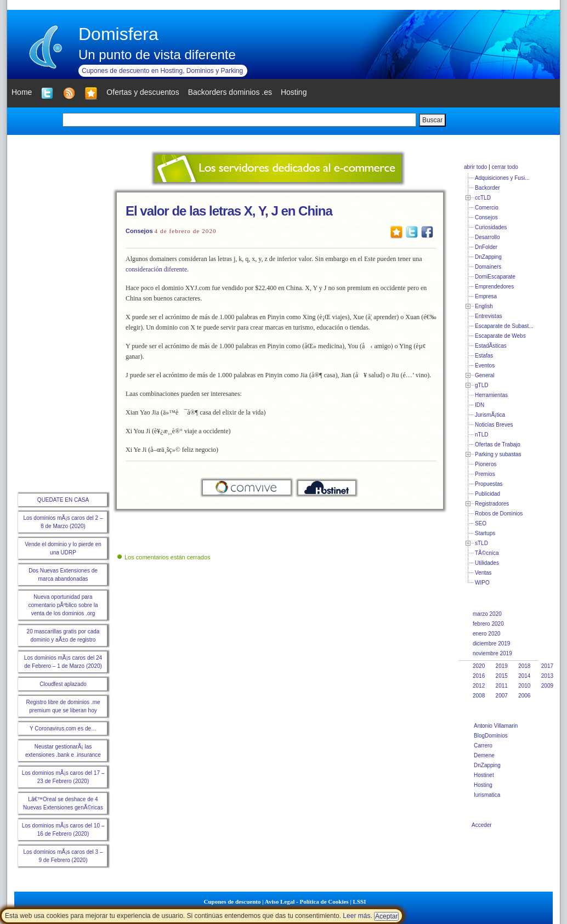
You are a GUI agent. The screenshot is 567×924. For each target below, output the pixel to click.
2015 (502, 676)
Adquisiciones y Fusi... (502, 178)
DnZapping (488, 257)
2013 (547, 676)
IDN (480, 405)
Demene (484, 755)
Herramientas (491, 395)
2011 (502, 686)
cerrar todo (504, 167)
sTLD (481, 543)
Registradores (492, 504)
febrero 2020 (488, 624)
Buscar (432, 120)
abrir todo (475, 167)
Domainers (488, 267)
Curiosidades (491, 227)
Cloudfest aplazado (63, 684)
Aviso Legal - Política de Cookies (307, 902)
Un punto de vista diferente (157, 55)
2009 (547, 686)
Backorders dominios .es (230, 92)
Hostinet (484, 775)
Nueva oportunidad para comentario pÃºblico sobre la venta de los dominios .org (63, 605)
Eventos (485, 365)
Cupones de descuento (233, 902)
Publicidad (487, 494)
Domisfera (118, 34)
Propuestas (489, 484)
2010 (524, 686)
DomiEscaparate (495, 277)
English (484, 306)
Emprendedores (494, 287)
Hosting (483, 785)
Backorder (487, 188)
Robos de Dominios (499, 514)
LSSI (360, 902)
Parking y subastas (498, 454)
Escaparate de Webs (500, 336)
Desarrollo (487, 237)
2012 (479, 686)
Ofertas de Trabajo (498, 444)
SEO (481, 523)
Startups (485, 533)
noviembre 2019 (492, 653)
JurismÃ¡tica (490, 415)
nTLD (481, 435)
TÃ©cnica (487, 553)
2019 (502, 666)
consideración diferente (156, 269)
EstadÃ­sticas (491, 346)
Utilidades (487, 563)
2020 (479, 666)
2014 (524, 676)
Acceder (482, 825)
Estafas (484, 356)
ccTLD (483, 198)
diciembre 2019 (491, 644)
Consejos (139, 231)
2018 (524, 666)
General (485, 375)
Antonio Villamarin (496, 726)
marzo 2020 (487, 614)
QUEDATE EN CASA (63, 500)
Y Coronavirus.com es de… (63, 729)
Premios (485, 474)
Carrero (483, 746)
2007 (502, 696)
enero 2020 (487, 634)
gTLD (481, 385)
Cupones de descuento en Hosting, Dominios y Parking (162, 71)
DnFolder (486, 247)
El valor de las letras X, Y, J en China (229, 211)
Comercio (487, 208)
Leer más (356, 916)
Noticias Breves (494, 425)
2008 (479, 696)
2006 (524, 696)
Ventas (483, 573)
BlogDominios (491, 736)
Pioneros (486, 464)
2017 (547, 666)
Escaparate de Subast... (504, 326)
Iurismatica (487, 795)
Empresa (486, 296)
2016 (479, 676)
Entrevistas (488, 316)
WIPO (482, 583)
